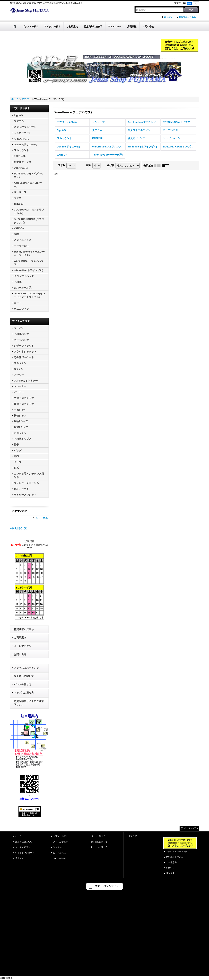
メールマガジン (23, 646)
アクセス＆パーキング (26, 668)
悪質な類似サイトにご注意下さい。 (29, 703)
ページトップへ (191, 828)
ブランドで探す (60, 836)
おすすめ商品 (59, 853)
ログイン (168, 17)
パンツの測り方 (23, 684)
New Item (57, 847)
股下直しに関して (24, 676)
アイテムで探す (60, 842)
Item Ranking (59, 858)
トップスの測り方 (24, 693)
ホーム (18, 836)
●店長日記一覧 (18, 528)
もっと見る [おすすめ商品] (41, 518)
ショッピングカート (25, 853)
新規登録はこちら (187, 17)
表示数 (62, 165)
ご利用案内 (20, 638)
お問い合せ (20, 654)
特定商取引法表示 (24, 629)
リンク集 (170, 873)
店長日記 (133, 836)
